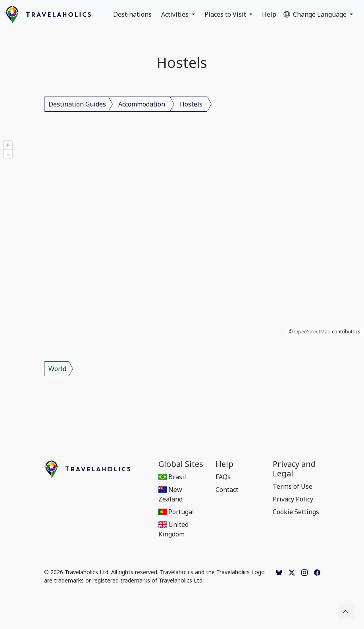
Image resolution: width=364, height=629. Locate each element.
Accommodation (142, 104)
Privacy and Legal (294, 469)
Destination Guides (77, 104)
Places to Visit (226, 14)
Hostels (191, 104)
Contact (227, 490)
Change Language (316, 14)
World (57, 369)
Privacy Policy (293, 499)
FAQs (223, 477)
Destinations (132, 14)
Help (269, 14)
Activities (176, 14)
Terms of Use (293, 486)
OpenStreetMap (312, 332)
